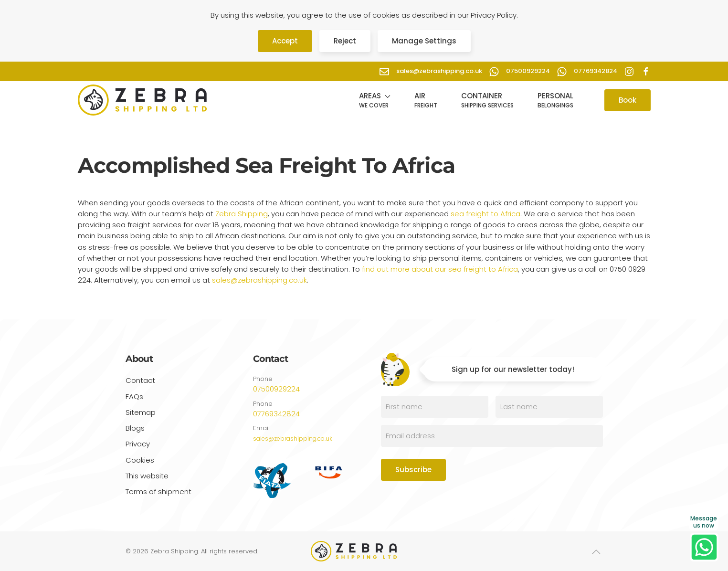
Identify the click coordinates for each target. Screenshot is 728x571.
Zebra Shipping (242, 214)
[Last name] (549, 407)
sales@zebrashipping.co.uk (259, 280)
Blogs (135, 428)
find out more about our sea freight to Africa (439, 269)
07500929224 (276, 389)
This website (147, 477)
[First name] (435, 407)
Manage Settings (424, 41)
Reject (345, 41)
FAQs (134, 397)
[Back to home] (142, 100)
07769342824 (276, 414)
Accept (285, 41)
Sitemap (141, 412)
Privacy (138, 445)
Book (628, 100)
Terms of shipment (158, 493)
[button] (375, 100)
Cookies (140, 461)
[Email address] (492, 436)
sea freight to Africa (485, 214)
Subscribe (413, 470)
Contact (140, 380)
